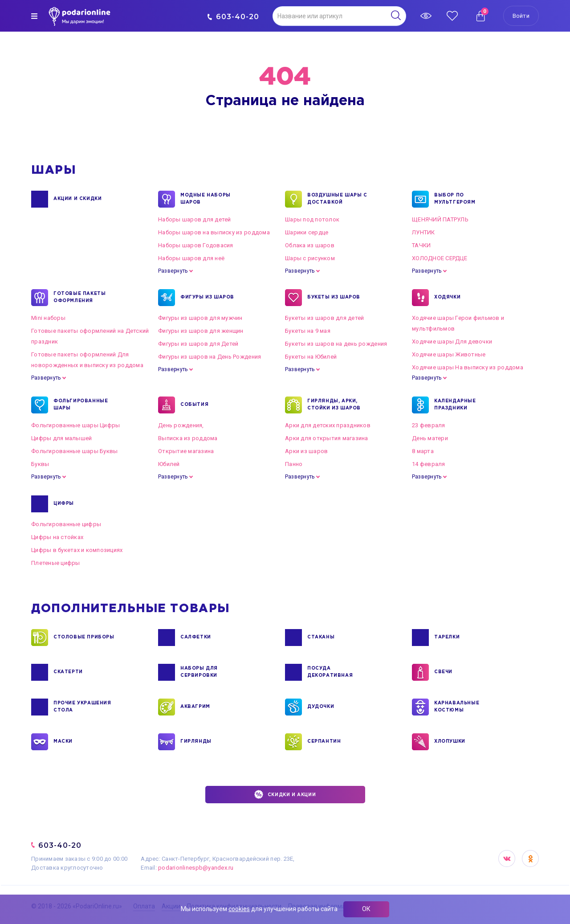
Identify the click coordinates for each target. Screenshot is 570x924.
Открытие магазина (186, 451)
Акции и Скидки (77, 199)
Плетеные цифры (56, 563)
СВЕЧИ (443, 672)
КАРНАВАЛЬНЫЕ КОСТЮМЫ (457, 707)
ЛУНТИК (423, 232)
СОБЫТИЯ (194, 405)
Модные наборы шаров (206, 199)
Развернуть (173, 271)
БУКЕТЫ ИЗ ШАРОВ (334, 298)
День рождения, (181, 425)
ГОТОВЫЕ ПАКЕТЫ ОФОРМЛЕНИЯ (79, 298)
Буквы (40, 464)
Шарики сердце (307, 232)
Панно (294, 464)
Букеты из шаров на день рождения (336, 344)
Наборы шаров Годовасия (196, 245)
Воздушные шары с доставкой (337, 199)
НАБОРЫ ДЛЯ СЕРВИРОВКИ (199, 672)
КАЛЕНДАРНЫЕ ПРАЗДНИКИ (455, 405)
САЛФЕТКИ (196, 638)
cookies (239, 909)
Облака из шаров (310, 245)
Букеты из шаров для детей (325, 318)
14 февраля (429, 464)
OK (530, 859)
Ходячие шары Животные (449, 354)
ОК (366, 909)
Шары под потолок (312, 219)
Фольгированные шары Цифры (76, 425)
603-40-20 (233, 17)
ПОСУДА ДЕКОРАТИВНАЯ (330, 672)
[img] (34, 16)
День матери (430, 438)
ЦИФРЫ (64, 504)
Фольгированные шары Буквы (75, 451)
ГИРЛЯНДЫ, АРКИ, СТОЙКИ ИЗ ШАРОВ (334, 405)
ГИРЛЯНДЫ (196, 742)
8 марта (423, 451)
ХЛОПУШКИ (450, 742)
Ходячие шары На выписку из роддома (468, 367)
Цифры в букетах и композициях (77, 550)
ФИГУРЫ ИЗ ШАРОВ (207, 298)
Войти (521, 16)
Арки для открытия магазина (327, 438)
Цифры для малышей (61, 438)
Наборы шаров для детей (195, 219)
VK (507, 859)
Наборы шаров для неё (191, 258)
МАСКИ (63, 742)
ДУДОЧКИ (321, 707)
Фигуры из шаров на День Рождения (210, 357)
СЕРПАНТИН (324, 742)
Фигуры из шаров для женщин (201, 331)
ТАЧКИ (421, 245)
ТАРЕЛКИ (447, 638)
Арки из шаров (306, 451)
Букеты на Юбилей (311, 357)
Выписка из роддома (188, 438)
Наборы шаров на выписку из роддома (214, 232)
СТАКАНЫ (321, 638)
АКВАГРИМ (195, 707)
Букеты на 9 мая (308, 331)
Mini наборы (48, 318)
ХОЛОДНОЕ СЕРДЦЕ (440, 258)
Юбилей (169, 464)
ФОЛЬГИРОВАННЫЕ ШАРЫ (81, 405)
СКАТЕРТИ (68, 672)
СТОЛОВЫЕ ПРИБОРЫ (84, 638)
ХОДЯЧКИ (447, 298)
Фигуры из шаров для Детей (198, 344)
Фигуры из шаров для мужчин (200, 318)
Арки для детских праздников (328, 425)
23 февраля (429, 425)
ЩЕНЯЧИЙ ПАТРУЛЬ (440, 219)
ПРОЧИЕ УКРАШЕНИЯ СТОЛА (82, 707)
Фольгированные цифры (66, 524)
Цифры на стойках (57, 537)
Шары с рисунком (310, 258)
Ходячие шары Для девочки (452, 341)
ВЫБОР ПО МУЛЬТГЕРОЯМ (455, 199)
